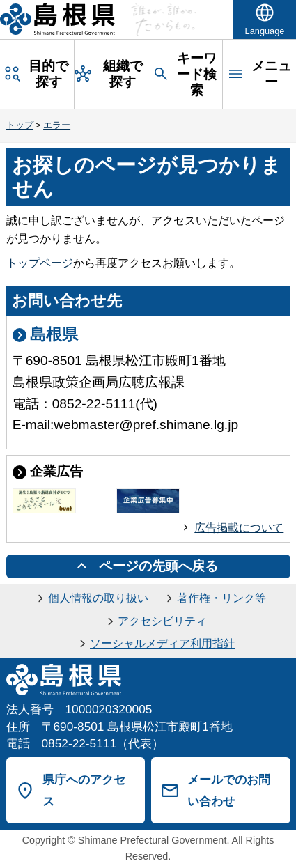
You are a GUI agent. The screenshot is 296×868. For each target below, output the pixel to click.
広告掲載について (239, 528)
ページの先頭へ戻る (158, 566)
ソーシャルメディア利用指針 (162, 643)
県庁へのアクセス (84, 790)
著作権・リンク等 (221, 598)
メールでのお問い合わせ (229, 790)
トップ (20, 125)
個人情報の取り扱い (98, 598)
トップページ (40, 263)
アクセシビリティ (162, 621)
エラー (57, 125)
